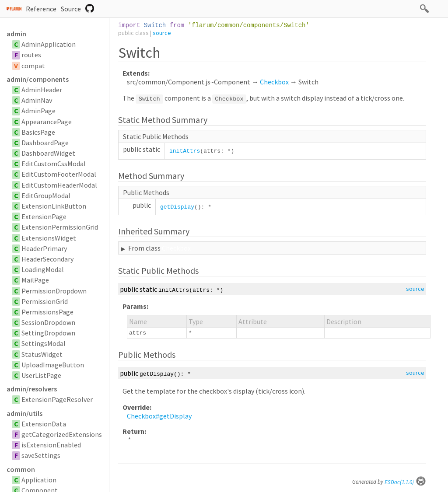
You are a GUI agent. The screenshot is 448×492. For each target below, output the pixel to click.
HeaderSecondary (47, 259)
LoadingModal (43, 269)
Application (39, 480)
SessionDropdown (48, 322)
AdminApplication (49, 44)
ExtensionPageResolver (57, 399)
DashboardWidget (48, 153)
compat (33, 66)
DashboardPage (45, 143)
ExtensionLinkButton (54, 206)
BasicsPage (38, 132)
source (162, 33)
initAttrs (185, 151)
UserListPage (41, 375)
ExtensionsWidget (49, 238)
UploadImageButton (53, 365)
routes (31, 55)
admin (16, 34)
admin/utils (24, 413)
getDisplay (177, 207)
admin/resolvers (32, 389)
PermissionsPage (47, 312)
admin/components (38, 79)
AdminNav (37, 100)
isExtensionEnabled (51, 445)
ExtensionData (44, 424)
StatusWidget (42, 354)
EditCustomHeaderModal (59, 185)
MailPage (35, 280)
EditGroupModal (46, 195)
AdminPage (38, 111)
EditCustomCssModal (54, 164)
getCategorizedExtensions (62, 434)
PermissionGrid (45, 301)
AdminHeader (42, 90)
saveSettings (41, 455)
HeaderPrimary (44, 248)
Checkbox (274, 82)
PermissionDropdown (54, 291)
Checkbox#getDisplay (159, 416)
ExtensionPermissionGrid (60, 227)
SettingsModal (44, 343)
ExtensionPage (44, 216)
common (21, 469)
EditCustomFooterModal (59, 174)
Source (71, 9)
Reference (41, 9)
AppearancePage (47, 122)
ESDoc (405, 482)
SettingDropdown (48, 333)
